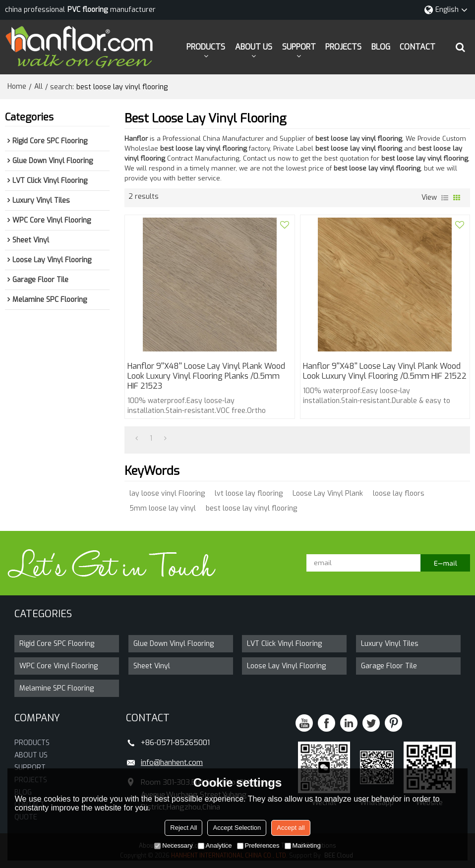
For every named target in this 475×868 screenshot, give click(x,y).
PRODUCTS (206, 47)
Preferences (258, 845)
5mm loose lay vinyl (163, 508)
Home (17, 87)
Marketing (303, 845)
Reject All (183, 828)
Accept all (291, 828)
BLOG (381, 47)
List (445, 198)
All (38, 87)
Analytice (215, 845)
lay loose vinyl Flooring (167, 493)
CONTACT (417, 47)
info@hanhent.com (172, 762)
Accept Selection (237, 828)
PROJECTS (343, 47)
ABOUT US (254, 47)
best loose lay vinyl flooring (251, 508)
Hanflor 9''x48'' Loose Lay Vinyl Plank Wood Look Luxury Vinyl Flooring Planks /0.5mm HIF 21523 (206, 376)
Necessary (173, 845)
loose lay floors (399, 493)
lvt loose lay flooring (249, 493)
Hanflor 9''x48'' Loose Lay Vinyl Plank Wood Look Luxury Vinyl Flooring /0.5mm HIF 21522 (385, 371)
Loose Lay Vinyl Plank (328, 493)
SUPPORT (299, 47)
